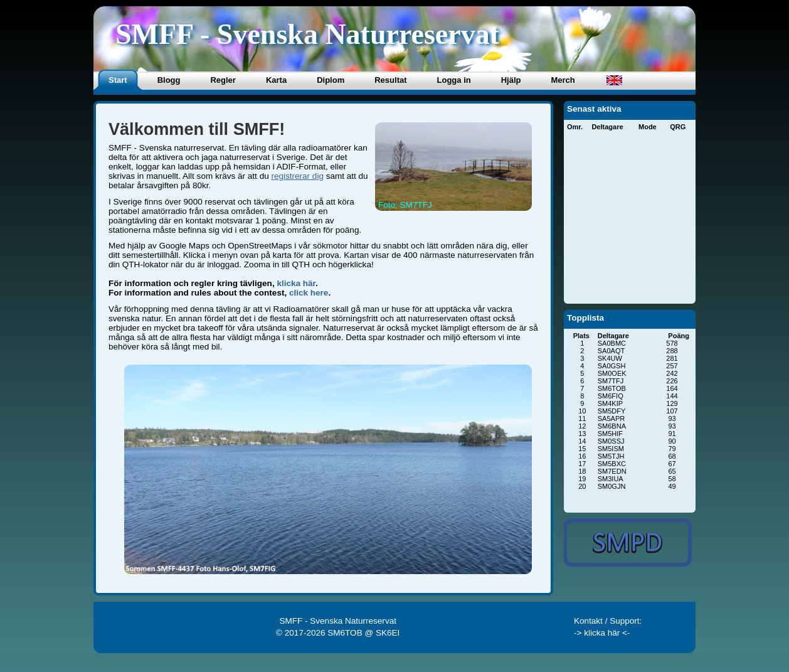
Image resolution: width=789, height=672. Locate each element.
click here (309, 293)
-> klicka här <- (602, 633)
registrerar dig (297, 176)
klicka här (296, 283)
